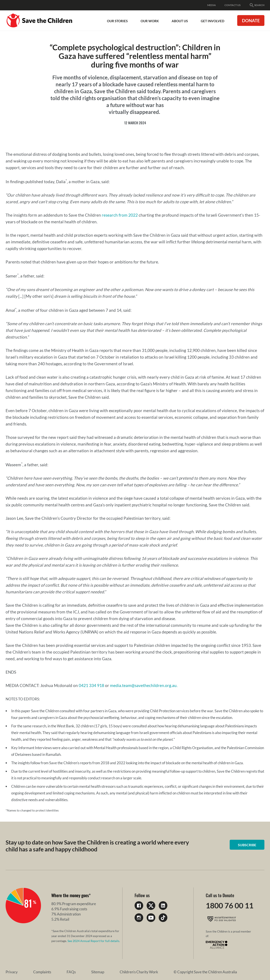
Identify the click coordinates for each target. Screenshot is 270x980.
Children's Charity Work (91, 972)
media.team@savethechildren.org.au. (144, 685)
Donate (251, 20)
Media (212, 5)
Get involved (213, 21)
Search (257, 5)
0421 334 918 (91, 685)
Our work (150, 21)
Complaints (30, 972)
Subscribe (248, 845)
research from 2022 (120, 215)
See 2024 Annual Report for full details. (94, 941)
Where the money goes (70, 895)
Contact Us (232, 5)
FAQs (47, 972)
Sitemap (61, 972)
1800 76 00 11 (231, 906)
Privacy (12, 972)
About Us (180, 21)
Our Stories (117, 21)
